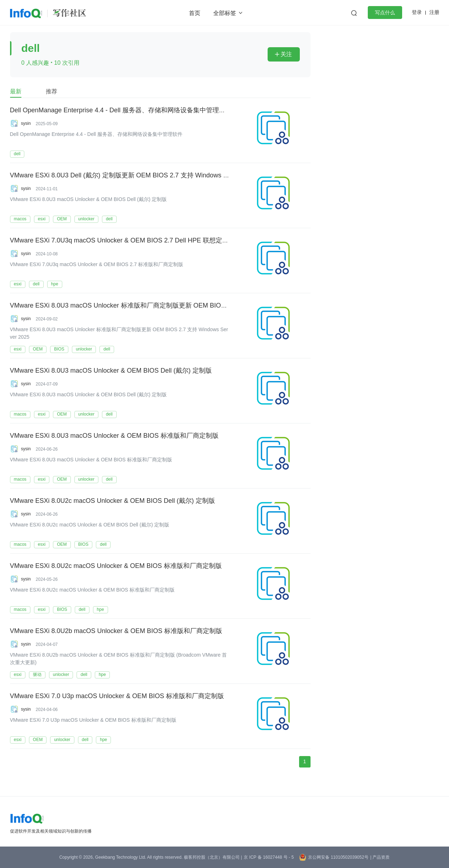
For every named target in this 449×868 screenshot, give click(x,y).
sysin (26, 123)
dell (17, 154)
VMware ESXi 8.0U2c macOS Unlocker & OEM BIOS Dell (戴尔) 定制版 (113, 501)
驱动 (37, 675)
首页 (195, 13)
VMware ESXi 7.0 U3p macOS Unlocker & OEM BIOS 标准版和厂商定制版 (117, 696)
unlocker (86, 219)
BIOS (59, 349)
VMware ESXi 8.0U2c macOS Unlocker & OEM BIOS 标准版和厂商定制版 (116, 566)
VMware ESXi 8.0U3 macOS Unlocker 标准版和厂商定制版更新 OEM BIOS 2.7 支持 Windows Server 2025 (163, 306)
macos (20, 219)
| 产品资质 (380, 857)
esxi (42, 219)
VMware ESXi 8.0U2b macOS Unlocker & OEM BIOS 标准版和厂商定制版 (116, 631)
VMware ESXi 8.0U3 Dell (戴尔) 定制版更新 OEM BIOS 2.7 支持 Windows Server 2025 (134, 176)
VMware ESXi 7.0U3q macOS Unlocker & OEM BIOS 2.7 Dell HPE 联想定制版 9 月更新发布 (142, 241)
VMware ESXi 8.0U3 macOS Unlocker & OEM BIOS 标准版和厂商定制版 (114, 436)
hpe (55, 284)
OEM (62, 219)
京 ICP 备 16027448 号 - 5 (269, 857)
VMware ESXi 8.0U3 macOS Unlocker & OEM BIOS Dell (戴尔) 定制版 (111, 371)
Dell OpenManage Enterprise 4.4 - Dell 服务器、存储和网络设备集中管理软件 (121, 111)
